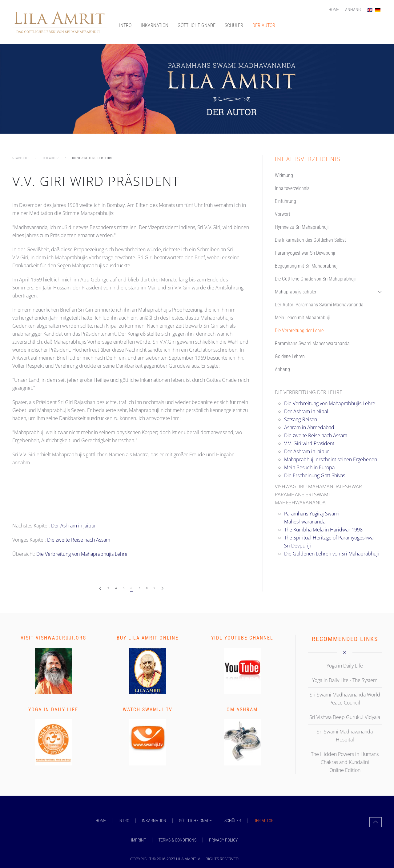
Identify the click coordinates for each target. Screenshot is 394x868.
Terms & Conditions (177, 840)
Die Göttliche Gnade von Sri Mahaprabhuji (315, 279)
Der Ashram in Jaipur (74, 526)
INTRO (125, 25)
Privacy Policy (223, 840)
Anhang (353, 10)
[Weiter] (162, 589)
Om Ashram (242, 710)
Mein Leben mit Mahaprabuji (302, 318)
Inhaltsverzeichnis (292, 188)
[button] (376, 822)
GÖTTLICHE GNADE (197, 25)
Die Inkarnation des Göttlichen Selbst (310, 240)
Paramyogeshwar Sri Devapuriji (305, 253)
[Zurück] (100, 589)
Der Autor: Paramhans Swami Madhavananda (319, 305)
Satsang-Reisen (301, 419)
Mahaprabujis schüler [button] (328, 292)
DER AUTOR (264, 25)
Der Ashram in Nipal (306, 411)
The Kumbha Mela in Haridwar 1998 (323, 530)
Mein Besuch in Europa (309, 467)
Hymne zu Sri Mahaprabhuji (302, 227)
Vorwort (283, 214)
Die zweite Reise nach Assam (79, 540)
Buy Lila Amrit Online (148, 638)
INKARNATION (155, 25)
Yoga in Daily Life (53, 710)
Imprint (139, 840)
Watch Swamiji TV (148, 710)
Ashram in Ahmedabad (309, 427)
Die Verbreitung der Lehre (299, 331)
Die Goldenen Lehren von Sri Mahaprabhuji (332, 554)
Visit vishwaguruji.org (53, 638)
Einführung (285, 201)
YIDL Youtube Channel (242, 638)
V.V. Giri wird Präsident (96, 181)
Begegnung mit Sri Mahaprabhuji (307, 266)
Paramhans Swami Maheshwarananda (312, 343)
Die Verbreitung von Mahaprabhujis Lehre (82, 554)
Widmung (284, 175)
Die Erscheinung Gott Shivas (315, 475)
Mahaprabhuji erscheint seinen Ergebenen (331, 459)
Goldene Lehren (290, 356)
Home (334, 10)
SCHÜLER (234, 25)
